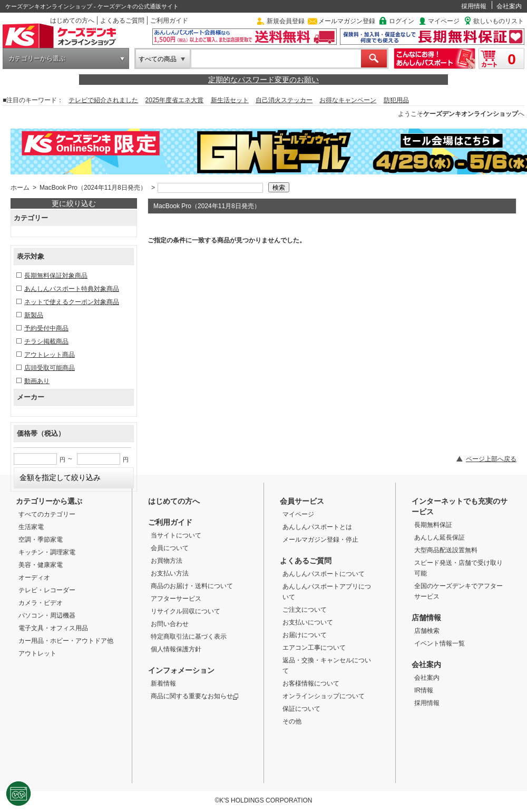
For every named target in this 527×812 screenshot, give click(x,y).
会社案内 (509, 6)
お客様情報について (311, 683)
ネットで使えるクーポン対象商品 (72, 302)
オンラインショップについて (324, 696)
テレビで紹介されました (103, 100)
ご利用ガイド (169, 21)
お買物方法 (167, 561)
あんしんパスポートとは (317, 527)
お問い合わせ (170, 624)
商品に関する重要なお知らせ (195, 696)
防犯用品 (396, 100)
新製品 (34, 315)
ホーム (20, 188)
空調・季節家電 (41, 540)
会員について (170, 548)
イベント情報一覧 (440, 643)
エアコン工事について (314, 648)
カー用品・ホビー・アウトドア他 (66, 641)
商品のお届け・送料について (192, 586)
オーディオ (34, 578)
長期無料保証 (433, 525)
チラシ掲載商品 (46, 341)
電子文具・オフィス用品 (53, 628)
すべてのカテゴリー (47, 514)
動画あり (37, 381)
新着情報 (163, 683)
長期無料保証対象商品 (56, 276)
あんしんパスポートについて (324, 574)
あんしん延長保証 (440, 537)
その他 (292, 721)
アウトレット (37, 653)
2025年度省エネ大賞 (175, 100)
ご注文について (305, 610)
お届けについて (305, 635)
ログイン (402, 21)
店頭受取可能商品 (50, 368)
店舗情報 (426, 618)
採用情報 (474, 6)
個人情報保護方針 (176, 649)
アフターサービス (176, 599)
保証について (301, 709)
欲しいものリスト (499, 21)
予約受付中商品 (46, 328)
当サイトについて (176, 535)
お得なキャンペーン (348, 100)
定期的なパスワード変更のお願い (263, 80)
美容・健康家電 (41, 565)
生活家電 (31, 527)
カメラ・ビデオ (41, 603)
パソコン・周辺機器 (47, 615)
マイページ (444, 21)
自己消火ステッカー (284, 100)
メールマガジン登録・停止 (320, 540)
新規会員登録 (286, 21)
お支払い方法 (170, 573)
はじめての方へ (72, 21)
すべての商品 (158, 59)
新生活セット (230, 100)
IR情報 (424, 690)
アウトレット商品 (50, 355)
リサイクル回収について (186, 611)
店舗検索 (427, 631)
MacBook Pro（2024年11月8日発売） (93, 188)
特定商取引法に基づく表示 (189, 637)
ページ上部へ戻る (491, 459)
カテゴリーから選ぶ (37, 58)
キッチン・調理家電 (47, 552)
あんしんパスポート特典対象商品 (72, 289)
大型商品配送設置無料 (446, 550)
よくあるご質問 (122, 21)
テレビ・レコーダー (47, 590)
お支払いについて (308, 622)
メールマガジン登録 (347, 21)
